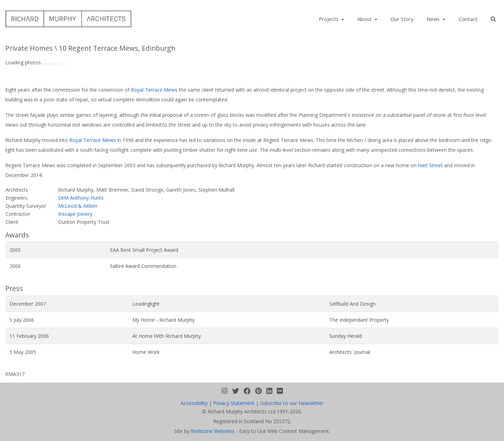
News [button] (434, 19)
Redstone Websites (213, 431)
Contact (468, 19)
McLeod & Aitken (78, 206)
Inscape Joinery (75, 214)
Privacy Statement (234, 403)
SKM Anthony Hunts (81, 198)
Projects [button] (329, 19)
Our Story (402, 19)
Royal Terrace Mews (154, 90)
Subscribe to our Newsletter (292, 403)
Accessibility (194, 403)
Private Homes (29, 48)
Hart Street (430, 165)
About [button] (365, 19)
